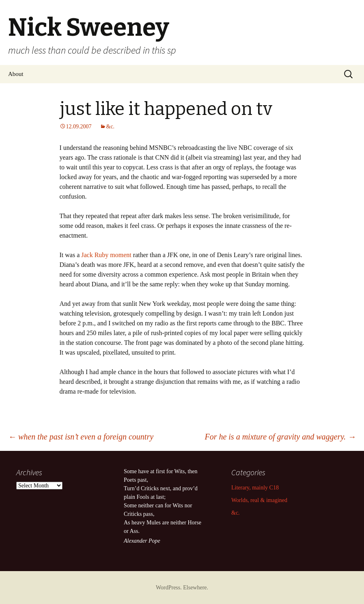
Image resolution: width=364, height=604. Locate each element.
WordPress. (169, 588)
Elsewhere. (196, 588)
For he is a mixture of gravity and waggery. (280, 437)
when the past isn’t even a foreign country (81, 437)
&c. (111, 127)
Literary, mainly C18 (255, 488)
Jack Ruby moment (106, 255)
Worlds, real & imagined (259, 500)
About (16, 74)
